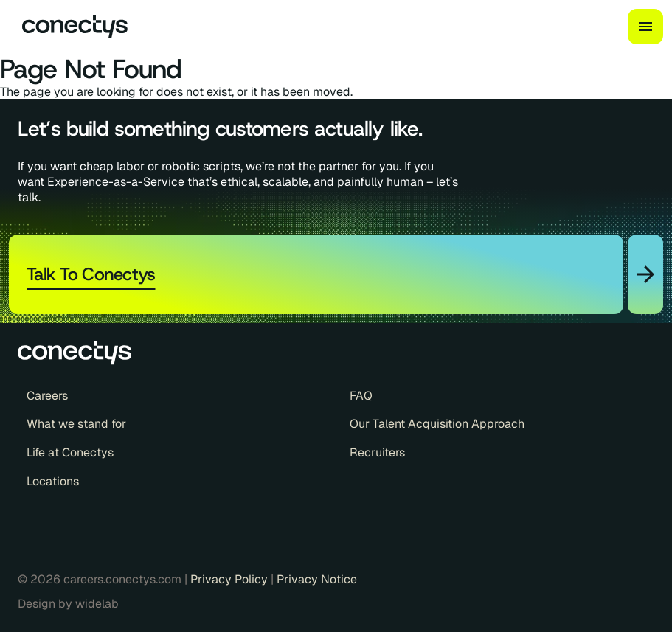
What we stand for (76, 424)
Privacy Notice (317, 579)
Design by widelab (68, 604)
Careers (47, 396)
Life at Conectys (70, 453)
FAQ (361, 396)
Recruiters (377, 453)
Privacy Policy (231, 579)
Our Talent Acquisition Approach (437, 424)
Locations (53, 482)
